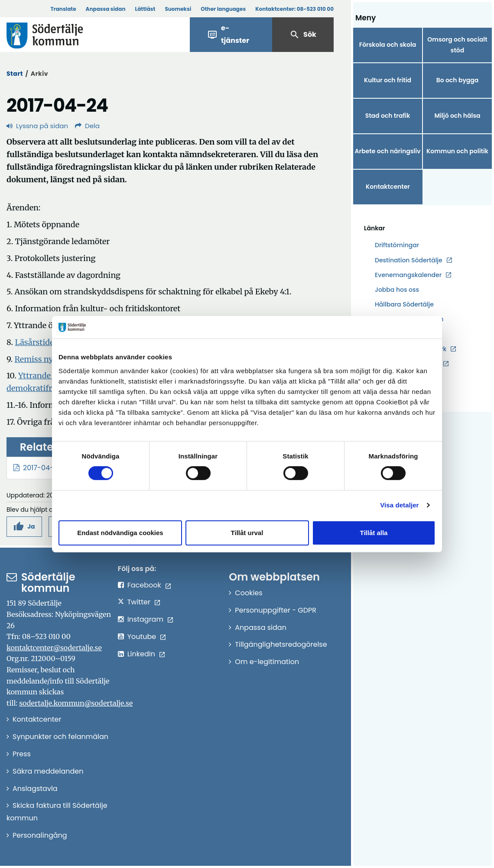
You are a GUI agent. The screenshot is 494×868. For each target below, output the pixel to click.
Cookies (249, 593)
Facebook (144, 585)
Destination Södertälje (409, 260)
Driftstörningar (397, 245)
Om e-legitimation (267, 662)
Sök (303, 35)
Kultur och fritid (388, 80)
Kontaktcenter (388, 187)
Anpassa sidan (106, 9)
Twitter (139, 602)
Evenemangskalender (408, 275)
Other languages (223, 9)
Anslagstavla (35, 789)
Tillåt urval (247, 533)
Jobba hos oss (397, 290)
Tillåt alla (374, 533)
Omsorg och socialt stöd (457, 45)
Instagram (145, 619)
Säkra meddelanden (48, 771)
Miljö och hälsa (457, 116)
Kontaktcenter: (294, 9)
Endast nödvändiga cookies (120, 533)
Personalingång (40, 835)
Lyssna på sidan (37, 126)
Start (15, 74)
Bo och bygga (458, 80)
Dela (87, 126)
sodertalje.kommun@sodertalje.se (76, 703)
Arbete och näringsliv (388, 151)
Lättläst (145, 9)
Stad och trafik (388, 116)
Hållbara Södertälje (404, 304)
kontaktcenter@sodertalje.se (54, 648)
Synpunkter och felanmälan (60, 737)
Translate (63, 9)
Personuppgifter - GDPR (276, 610)
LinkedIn (141, 654)
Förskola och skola (388, 45)
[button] (24, 527)
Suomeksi (178, 9)
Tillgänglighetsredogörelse (281, 644)
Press (22, 754)
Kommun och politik (457, 151)
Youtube (142, 637)
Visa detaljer (399, 505)
